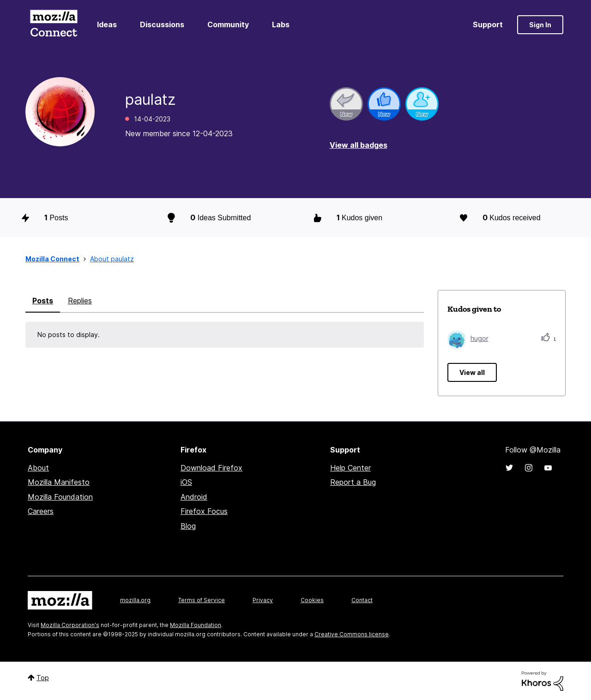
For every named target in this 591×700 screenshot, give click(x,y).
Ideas (107, 24)
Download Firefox (211, 468)
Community (228, 24)
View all (472, 372)
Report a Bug (353, 482)
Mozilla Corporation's (70, 625)
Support (488, 24)
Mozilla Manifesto (59, 482)
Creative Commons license (352, 634)
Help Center (350, 468)
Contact (362, 600)
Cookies (312, 600)
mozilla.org (135, 600)
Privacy (263, 600)
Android (194, 497)
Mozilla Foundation (60, 497)
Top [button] (43, 678)
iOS (186, 482)
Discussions (162, 24)
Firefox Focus (204, 511)
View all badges (359, 145)
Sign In (540, 25)
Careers (41, 511)
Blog (188, 526)
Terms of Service (202, 600)
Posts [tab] (43, 301)
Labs (281, 24)
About (38, 468)
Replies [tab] (80, 301)
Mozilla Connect (54, 25)
